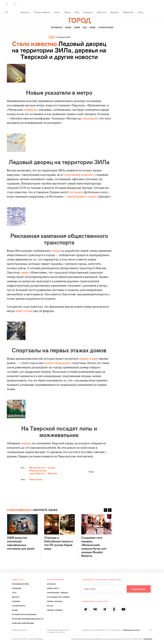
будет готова (24, 311)
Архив (15, 610)
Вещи (93, 27)
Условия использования (24, 614)
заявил (25, 273)
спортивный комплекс (79, 175)
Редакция (17, 588)
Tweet (91, 472)
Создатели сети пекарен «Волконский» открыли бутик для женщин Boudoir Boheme (97, 536)
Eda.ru (50, 606)
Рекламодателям (20, 584)
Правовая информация (23, 623)
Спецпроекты (19, 606)
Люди (68, 27)
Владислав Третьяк (38, 471)
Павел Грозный (36, 479)
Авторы (16, 597)
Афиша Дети (53, 588)
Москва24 (52, 473)
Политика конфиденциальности (28, 619)
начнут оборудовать (58, 363)
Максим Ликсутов (37, 468)
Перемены (57, 27)
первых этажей (89, 359)
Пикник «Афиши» (55, 610)
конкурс (26, 444)
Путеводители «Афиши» (59, 597)
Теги (14, 593)
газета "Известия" (37, 473)
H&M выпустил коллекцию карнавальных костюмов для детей (22, 532)
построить (76, 193)
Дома (77, 27)
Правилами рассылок (131, 630)
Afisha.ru (51, 584)
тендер (56, 251)
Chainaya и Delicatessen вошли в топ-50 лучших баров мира (59, 532)
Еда (85, 27)
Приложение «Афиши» (58, 593)
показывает (90, 119)
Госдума (52, 468)
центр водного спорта (82, 197)
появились (31, 110)
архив (52, 37)
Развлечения (106, 27)
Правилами (148, 639)
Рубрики (16, 601)
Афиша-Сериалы (55, 601)
